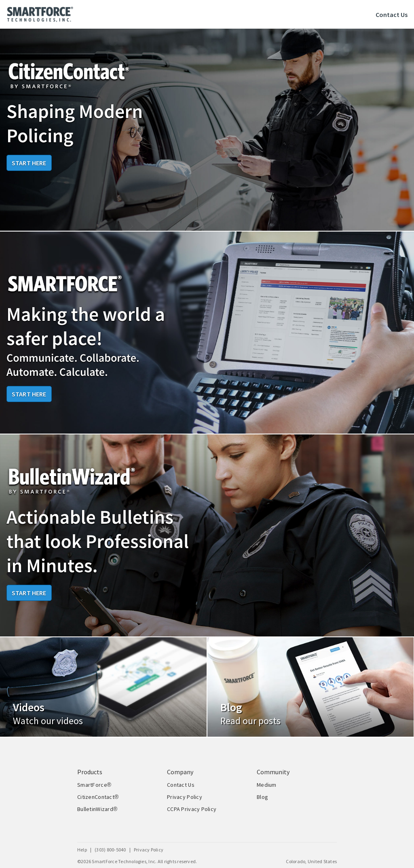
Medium (267, 785)
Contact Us (392, 15)
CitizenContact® (98, 797)
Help (82, 850)
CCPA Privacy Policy (192, 809)
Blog (262, 797)
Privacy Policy (185, 797)
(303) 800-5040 (110, 850)
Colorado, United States (311, 861)
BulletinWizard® (97, 809)
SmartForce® (94, 785)
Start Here (29, 163)
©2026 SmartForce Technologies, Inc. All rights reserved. (137, 861)
